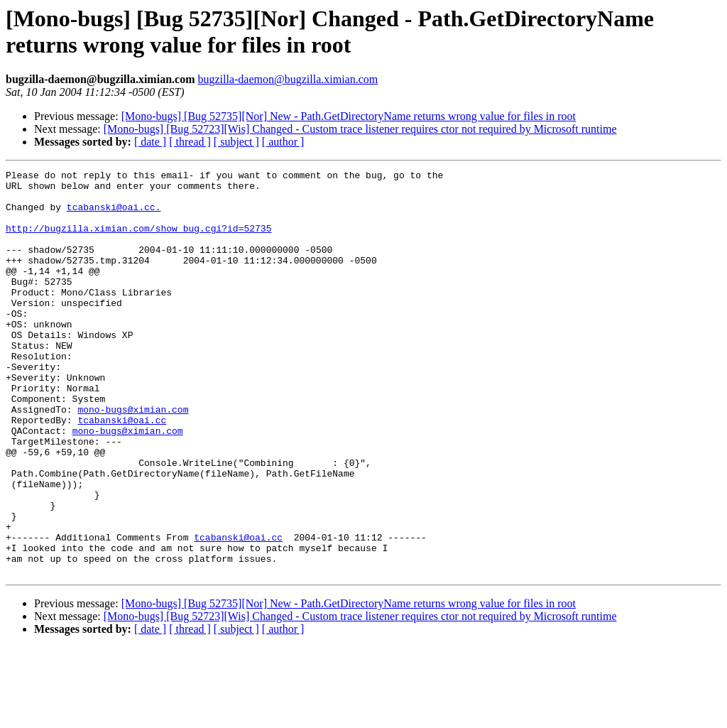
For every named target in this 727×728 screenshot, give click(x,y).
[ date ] (150, 142)
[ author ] (283, 142)
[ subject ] (236, 142)
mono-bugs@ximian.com (133, 458)
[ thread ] (190, 142)
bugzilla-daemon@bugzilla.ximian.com (288, 79)
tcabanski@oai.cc (122, 471)
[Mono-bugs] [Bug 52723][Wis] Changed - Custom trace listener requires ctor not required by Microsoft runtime (360, 129)
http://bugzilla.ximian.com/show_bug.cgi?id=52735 (138, 241)
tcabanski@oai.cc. (114, 215)
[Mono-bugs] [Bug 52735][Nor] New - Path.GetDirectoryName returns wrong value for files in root (349, 116)
